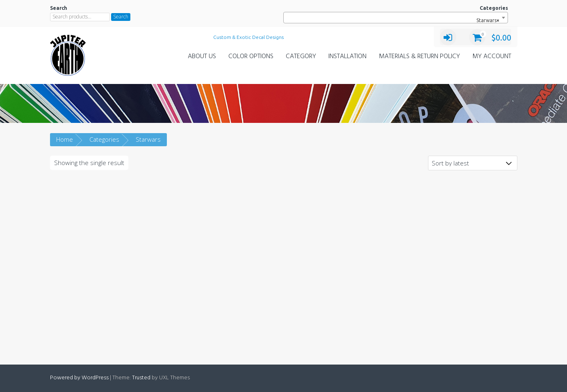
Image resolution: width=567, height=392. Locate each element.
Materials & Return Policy (419, 57)
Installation (347, 57)
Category (301, 57)
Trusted (141, 378)
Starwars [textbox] (486, 20)
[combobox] (395, 18)
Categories (104, 139)
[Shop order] (473, 163)
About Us (202, 57)
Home (65, 139)
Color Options (251, 57)
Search (121, 17)
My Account (492, 57)
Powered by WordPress (79, 378)
